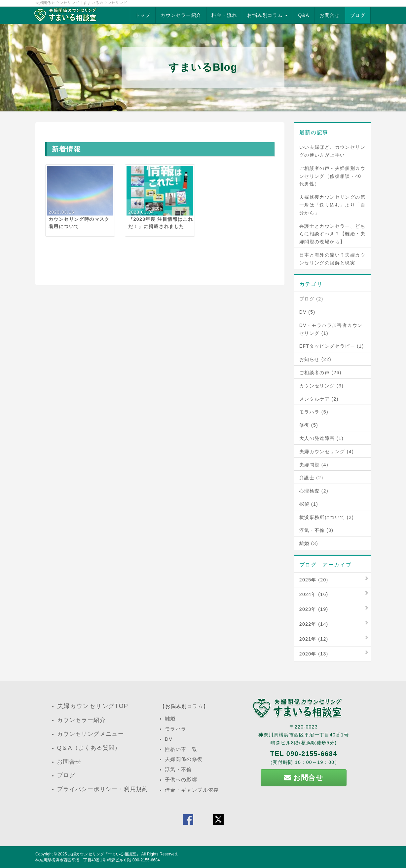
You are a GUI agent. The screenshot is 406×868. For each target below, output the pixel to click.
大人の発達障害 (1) (321, 438)
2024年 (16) (314, 594)
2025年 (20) (314, 580)
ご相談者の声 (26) (320, 373)
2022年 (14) (314, 624)
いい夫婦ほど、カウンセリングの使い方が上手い (332, 151)
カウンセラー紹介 (181, 15)
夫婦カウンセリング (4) (327, 452)
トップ (143, 15)
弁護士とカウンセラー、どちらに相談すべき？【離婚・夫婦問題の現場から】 (332, 234)
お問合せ (330, 15)
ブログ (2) (311, 299)
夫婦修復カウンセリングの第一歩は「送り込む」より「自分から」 (332, 205)
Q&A (304, 15)
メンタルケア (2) (319, 399)
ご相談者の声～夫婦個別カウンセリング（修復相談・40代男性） (332, 176)
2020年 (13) (314, 654)
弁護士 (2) (311, 478)
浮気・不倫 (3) (316, 530)
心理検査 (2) (314, 491)
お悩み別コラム (267, 15)
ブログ (358, 15)
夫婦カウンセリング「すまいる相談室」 (104, 854)
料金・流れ (224, 15)
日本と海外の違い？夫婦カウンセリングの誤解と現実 (332, 259)
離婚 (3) (309, 543)
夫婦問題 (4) (314, 465)
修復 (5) (309, 425)
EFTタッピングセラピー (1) (332, 346)
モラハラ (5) (314, 412)
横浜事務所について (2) (327, 517)
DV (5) (307, 312)
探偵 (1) (309, 504)
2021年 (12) (314, 639)
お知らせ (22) (315, 359)
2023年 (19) (314, 609)
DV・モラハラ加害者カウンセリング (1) (331, 329)
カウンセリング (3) (321, 386)
